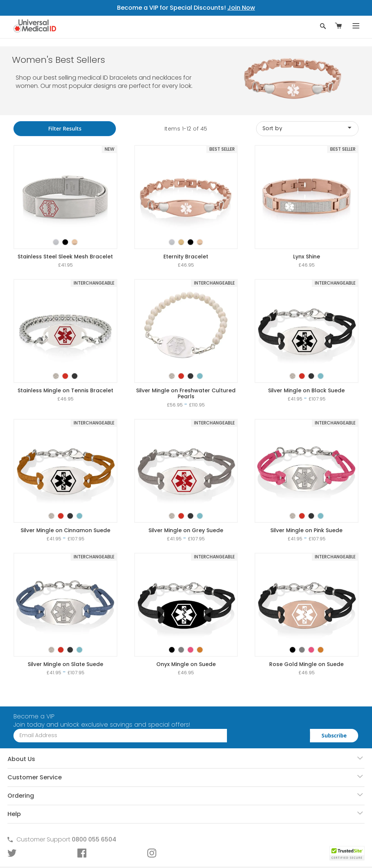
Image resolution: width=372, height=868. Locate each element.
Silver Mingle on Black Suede (306, 390)
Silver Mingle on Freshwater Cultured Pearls (186, 393)
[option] (56, 242)
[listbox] (65, 236)
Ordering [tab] (21, 796)
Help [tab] (14, 814)
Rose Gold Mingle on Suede (306, 664)
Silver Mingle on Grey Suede (186, 530)
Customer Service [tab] (35, 777)
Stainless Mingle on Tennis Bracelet (65, 390)
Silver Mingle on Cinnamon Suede (65, 530)
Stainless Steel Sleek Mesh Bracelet (65, 257)
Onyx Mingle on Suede (186, 664)
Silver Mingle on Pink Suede (306, 530)
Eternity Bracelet (186, 257)
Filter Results (65, 128)
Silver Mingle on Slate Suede (65, 664)
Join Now (241, 8)
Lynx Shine (307, 257)
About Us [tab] (21, 759)
